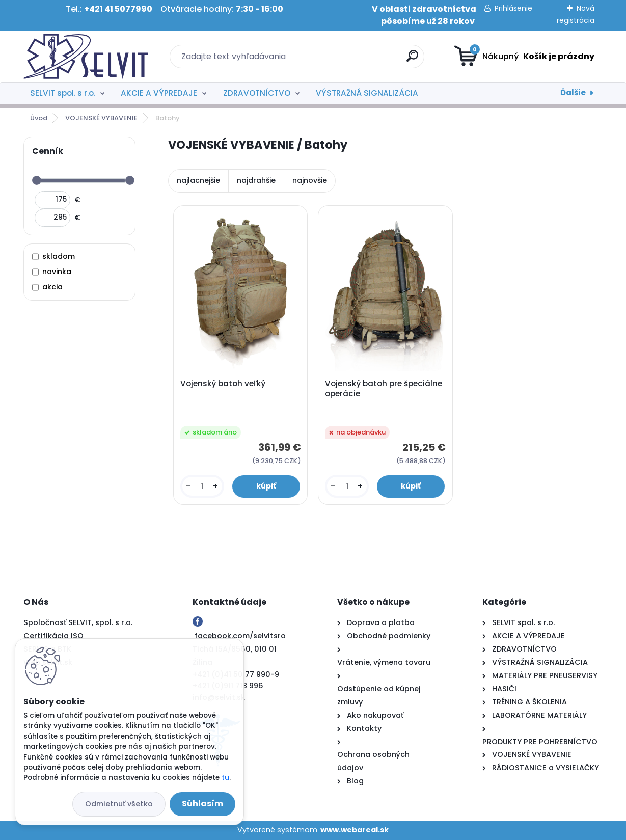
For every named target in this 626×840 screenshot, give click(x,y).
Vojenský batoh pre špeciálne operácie (384, 389)
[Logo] (86, 57)
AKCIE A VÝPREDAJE (159, 93)
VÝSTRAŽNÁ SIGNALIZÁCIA (367, 93)
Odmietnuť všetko (119, 804)
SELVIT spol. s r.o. (63, 93)
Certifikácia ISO (53, 636)
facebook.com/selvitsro (240, 636)
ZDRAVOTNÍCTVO (257, 93)
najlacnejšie (198, 180)
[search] (412, 60)
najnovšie (310, 180)
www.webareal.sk (355, 830)
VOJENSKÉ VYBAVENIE (101, 118)
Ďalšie (573, 92)
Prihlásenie (513, 8)
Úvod (39, 118)
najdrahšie (256, 180)
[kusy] (202, 486)
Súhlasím (202, 804)
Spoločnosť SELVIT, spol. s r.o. (78, 622)
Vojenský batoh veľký (223, 384)
